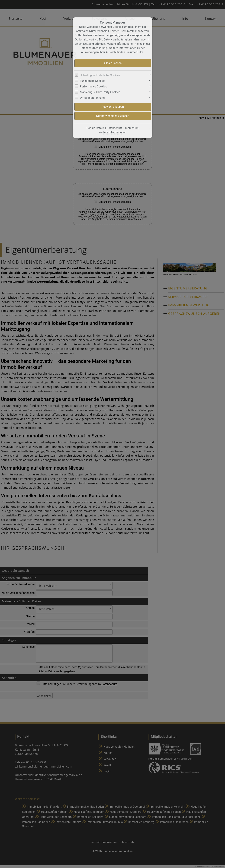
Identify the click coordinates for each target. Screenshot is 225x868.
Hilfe (140, 52)
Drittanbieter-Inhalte (92, 98)
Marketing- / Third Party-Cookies (100, 92)
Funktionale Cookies (93, 81)
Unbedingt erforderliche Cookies (100, 75)
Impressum (131, 128)
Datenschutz (114, 128)
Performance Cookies (94, 86)
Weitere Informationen (112, 132)
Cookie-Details (96, 128)
